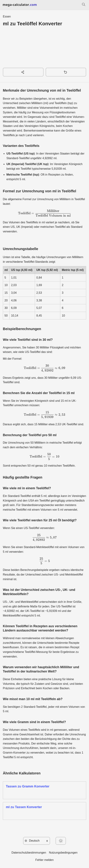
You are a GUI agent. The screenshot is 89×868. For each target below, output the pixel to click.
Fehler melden (44, 860)
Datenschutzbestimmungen (29, 853)
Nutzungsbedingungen (63, 853)
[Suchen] (84, 5)
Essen (7, 16)
